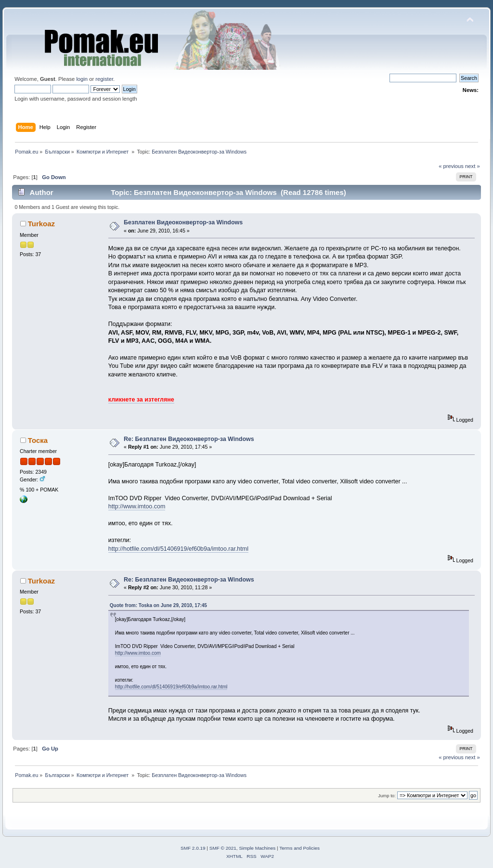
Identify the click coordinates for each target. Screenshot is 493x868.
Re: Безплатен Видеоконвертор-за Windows (189, 439)
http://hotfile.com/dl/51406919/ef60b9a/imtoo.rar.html (178, 549)
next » (473, 166)
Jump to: (387, 796)
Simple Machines (257, 848)
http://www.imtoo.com (137, 506)
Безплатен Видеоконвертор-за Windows (183, 222)
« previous (451, 166)
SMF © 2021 (223, 848)
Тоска (38, 440)
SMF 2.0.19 (193, 848)
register (104, 79)
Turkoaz (41, 224)
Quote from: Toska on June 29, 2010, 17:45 (158, 605)
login (82, 79)
